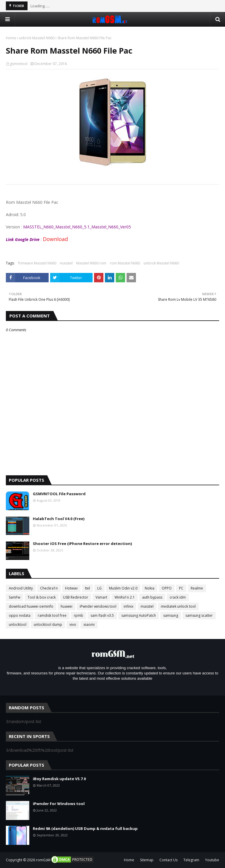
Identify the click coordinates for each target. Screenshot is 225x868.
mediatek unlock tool (178, 606)
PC (181, 588)
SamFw (15, 597)
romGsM (43, 860)
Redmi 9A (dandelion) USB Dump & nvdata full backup (85, 828)
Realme (197, 588)
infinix (128, 606)
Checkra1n (49, 588)
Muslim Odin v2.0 (123, 588)
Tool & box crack (42, 597)
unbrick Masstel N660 (37, 38)
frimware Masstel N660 (37, 263)
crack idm (178, 597)
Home (11, 38)
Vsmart (101, 597)
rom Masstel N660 (125, 263)
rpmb (79, 615)
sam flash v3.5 (102, 615)
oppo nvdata (20, 615)
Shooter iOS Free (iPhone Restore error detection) (82, 544)
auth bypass (152, 597)
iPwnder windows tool (98, 606)
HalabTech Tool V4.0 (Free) (59, 519)
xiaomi (89, 624)
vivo (73, 624)
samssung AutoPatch (139, 615)
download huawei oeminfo (31, 606)
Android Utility (21, 588)
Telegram (191, 860)
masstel (66, 263)
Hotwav (71, 588)
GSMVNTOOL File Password (59, 494)
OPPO (167, 588)
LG (99, 588)
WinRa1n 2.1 (125, 597)
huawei (67, 606)
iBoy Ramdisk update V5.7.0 (59, 779)
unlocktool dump (48, 624)
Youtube (212, 860)
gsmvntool (19, 64)
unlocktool (18, 624)
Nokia (150, 588)
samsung (171, 615)
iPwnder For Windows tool (59, 804)
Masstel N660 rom (91, 263)
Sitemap (147, 860)
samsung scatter (199, 615)
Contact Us (168, 860)
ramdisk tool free (52, 615)
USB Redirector (76, 597)
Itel (87, 588)
